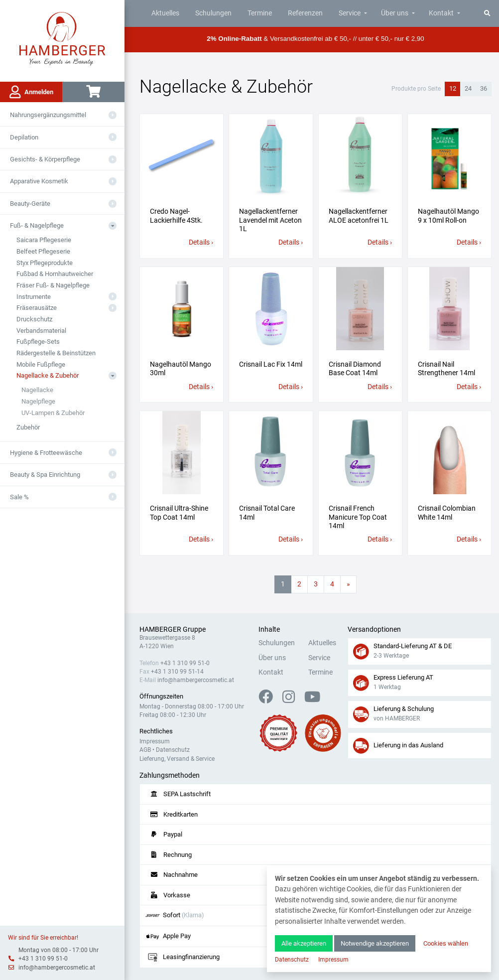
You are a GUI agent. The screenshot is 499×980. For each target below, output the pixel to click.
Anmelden (31, 92)
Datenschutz (173, 750)
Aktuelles (165, 13)
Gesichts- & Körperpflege (45, 159)
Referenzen (305, 13)
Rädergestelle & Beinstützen (56, 353)
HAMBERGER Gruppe (173, 630)
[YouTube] (312, 700)
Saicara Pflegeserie (44, 240)
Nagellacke (37, 390)
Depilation (24, 137)
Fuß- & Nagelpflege (37, 225)
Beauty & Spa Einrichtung (45, 475)
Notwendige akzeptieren (375, 943)
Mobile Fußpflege (41, 364)
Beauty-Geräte (30, 204)
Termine (260, 13)
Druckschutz (34, 319)
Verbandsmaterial (41, 331)
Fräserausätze (37, 308)
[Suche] (487, 13)
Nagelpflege (38, 401)
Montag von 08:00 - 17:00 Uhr (59, 950)
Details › (201, 242)
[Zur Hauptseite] (62, 38)
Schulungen (213, 13)
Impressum (155, 741)
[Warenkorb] (93, 92)
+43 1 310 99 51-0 (43, 959)
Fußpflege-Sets (38, 342)
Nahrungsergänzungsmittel (48, 115)
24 (468, 88)
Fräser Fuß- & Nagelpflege (53, 285)
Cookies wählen (446, 943)
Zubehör (28, 427)
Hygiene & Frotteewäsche (46, 453)
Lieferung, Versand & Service (177, 759)
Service (350, 13)
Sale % (19, 497)
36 (484, 88)
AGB (145, 750)
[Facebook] (270, 700)
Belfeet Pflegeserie (43, 251)
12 (453, 88)
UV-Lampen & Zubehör (53, 413)
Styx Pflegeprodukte (45, 263)
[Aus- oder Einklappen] (113, 115)
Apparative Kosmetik (39, 181)
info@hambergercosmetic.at (57, 968)
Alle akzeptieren (304, 943)
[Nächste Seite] (348, 584)
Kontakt (441, 13)
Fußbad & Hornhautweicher (55, 274)
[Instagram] (293, 700)
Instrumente (34, 297)
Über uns (395, 13)
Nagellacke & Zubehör (48, 375)
